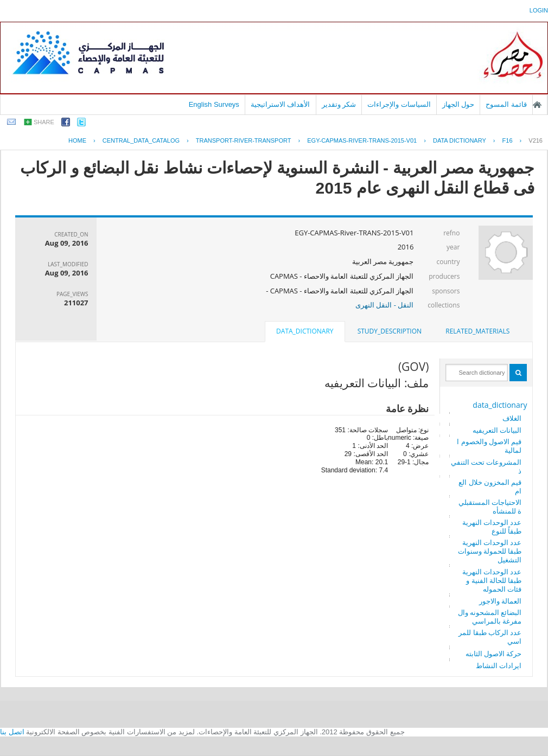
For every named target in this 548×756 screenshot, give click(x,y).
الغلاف (512, 418)
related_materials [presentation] (477, 331)
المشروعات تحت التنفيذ (486, 466)
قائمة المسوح (506, 104)
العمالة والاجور (500, 601)
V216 (536, 140)
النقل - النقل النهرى (384, 305)
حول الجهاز (458, 104)
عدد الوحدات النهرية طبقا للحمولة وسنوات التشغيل (490, 551)
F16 (508, 140)
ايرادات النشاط (499, 665)
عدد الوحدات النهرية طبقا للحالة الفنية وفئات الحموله (492, 580)
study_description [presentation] (390, 331)
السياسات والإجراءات (399, 104)
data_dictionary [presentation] (305, 331)
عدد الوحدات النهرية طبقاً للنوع (492, 527)
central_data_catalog (141, 140)
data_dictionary (500, 405)
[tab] (477, 331)
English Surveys (214, 104)
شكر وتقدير (339, 104)
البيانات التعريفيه (497, 430)
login (539, 10)
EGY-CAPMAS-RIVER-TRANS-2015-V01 (362, 140)
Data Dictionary (460, 140)
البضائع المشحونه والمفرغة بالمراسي (490, 617)
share (44, 122)
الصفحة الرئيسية (537, 105)
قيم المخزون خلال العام (490, 486)
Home (77, 140)
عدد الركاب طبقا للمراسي (490, 637)
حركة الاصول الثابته (494, 654)
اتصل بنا (12, 732)
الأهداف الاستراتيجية (281, 104)
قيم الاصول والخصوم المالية (489, 446)
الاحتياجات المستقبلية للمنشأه (490, 507)
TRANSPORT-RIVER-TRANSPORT (244, 140)
